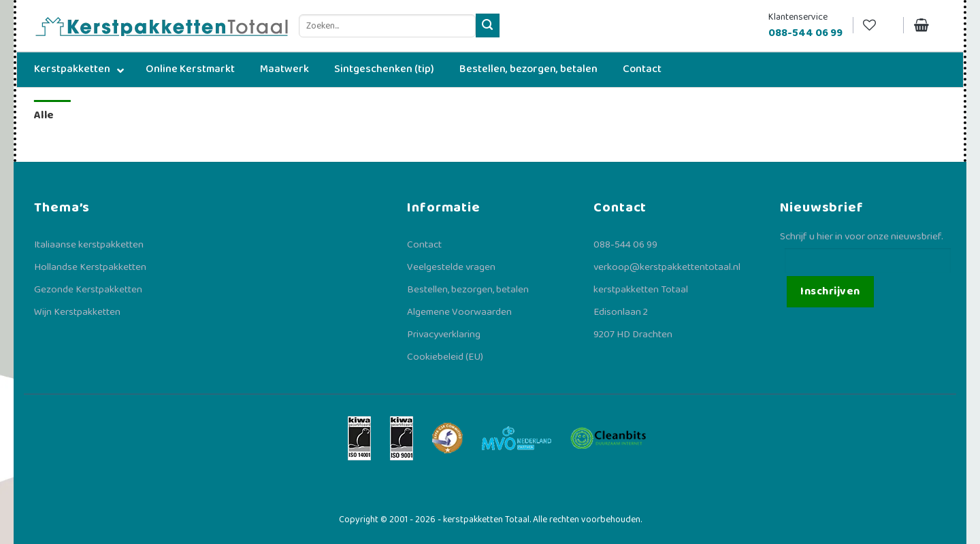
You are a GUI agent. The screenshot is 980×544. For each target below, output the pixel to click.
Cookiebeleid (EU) (445, 357)
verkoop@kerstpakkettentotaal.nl (667, 267)
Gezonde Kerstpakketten (88, 290)
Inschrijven (830, 291)
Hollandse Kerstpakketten (90, 267)
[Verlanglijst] (878, 26)
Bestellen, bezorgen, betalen (468, 290)
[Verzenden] (488, 26)
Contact (424, 245)
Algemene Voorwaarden (459, 312)
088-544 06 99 (625, 245)
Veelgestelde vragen (451, 267)
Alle (44, 115)
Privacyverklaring (444, 335)
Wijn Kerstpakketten (77, 312)
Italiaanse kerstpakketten (89, 245)
